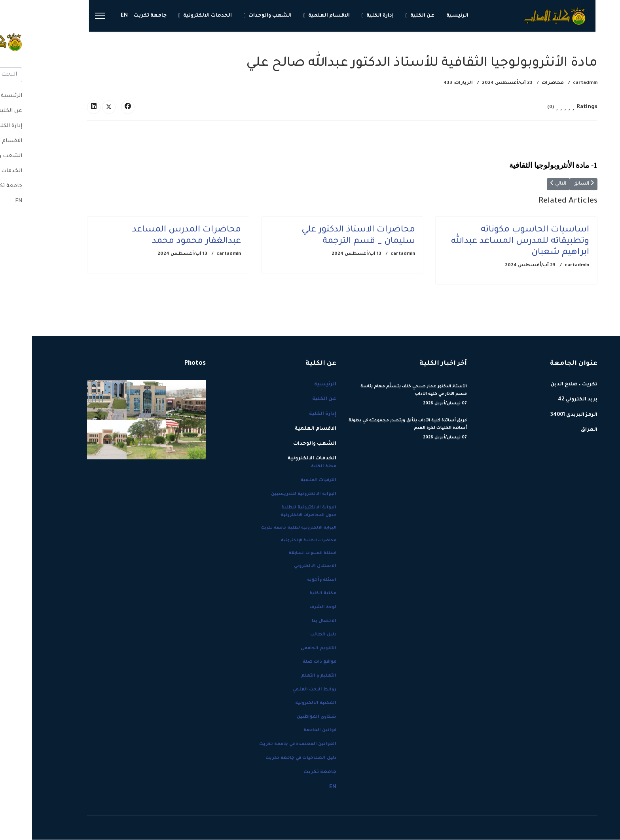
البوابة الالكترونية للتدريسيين (272, 495)
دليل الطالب (291, 635)
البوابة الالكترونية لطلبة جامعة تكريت (267, 528)
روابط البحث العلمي (282, 690)
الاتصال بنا (292, 622)
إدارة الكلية (348, 16)
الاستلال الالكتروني (283, 567)
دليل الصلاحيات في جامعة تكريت (269, 758)
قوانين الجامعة (288, 731)
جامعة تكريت (118, 16)
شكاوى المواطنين (284, 717)
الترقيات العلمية (286, 481)
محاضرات (521, 83)
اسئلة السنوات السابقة (281, 554)
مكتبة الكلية (291, 594)
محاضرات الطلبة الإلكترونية (277, 541)
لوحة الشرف (291, 608)
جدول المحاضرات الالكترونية (277, 516)
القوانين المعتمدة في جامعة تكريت (266, 745)
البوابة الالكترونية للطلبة (277, 508)
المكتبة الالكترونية (284, 703)
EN (92, 16)
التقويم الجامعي (286, 649)
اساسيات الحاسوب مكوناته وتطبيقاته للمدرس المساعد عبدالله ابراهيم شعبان (488, 242)
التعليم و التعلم (287, 676)
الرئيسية (425, 16)
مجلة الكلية (292, 467)
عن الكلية (390, 16)
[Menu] (68, 16)
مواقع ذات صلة (287, 662)
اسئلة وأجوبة (290, 580)
